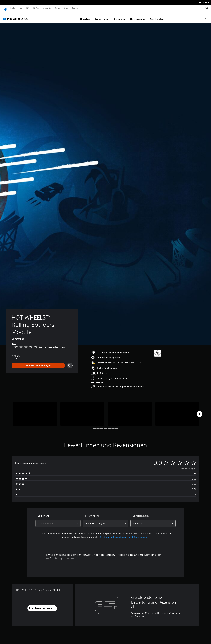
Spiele (12, 8)
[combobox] (58, 521)
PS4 (28, 8)
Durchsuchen (140, 16)
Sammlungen (85, 16)
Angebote (103, 16)
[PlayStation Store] (17, 16)
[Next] (199, 411)
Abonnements (121, 16)
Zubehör (47, 8)
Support (76, 8)
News (57, 8)
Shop (66, 8)
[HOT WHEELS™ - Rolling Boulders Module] (35, 411)
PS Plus (36, 8)
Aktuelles (68, 16)
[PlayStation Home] (5, 8)
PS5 (21, 8)
